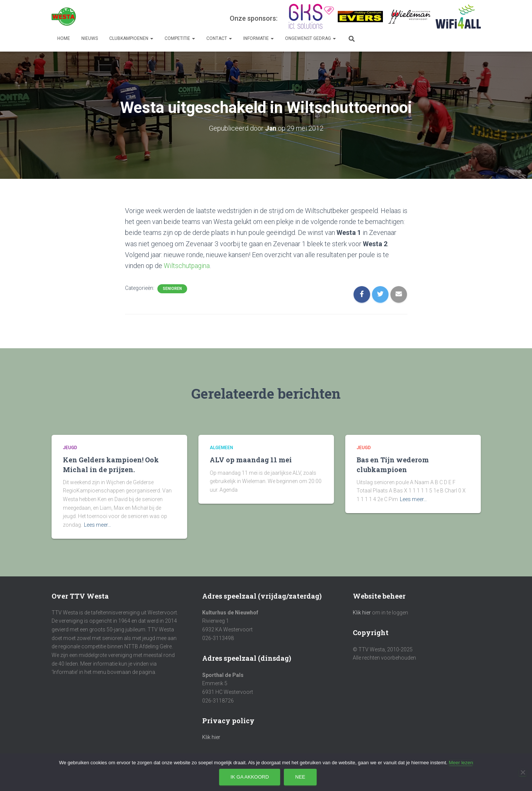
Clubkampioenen (131, 38)
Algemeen (221, 447)
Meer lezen (461, 763)
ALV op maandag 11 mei (251, 460)
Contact (219, 38)
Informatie (258, 38)
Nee (300, 777)
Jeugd (70, 447)
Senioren (172, 289)
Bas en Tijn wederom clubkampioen (393, 464)
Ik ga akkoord (250, 777)
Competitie (180, 38)
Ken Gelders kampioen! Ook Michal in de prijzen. (111, 464)
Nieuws (90, 38)
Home (64, 38)
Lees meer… (98, 524)
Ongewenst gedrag (310, 38)
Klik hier (211, 737)
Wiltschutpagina (187, 265)
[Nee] (523, 772)
